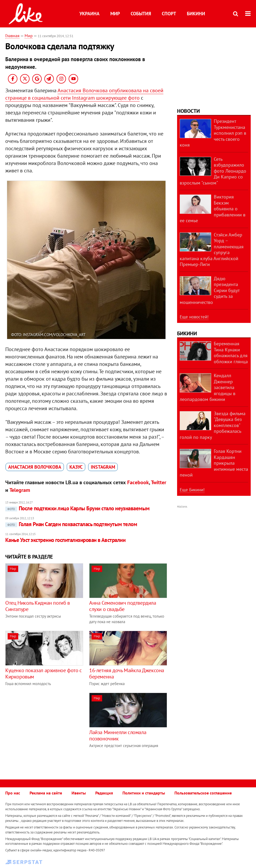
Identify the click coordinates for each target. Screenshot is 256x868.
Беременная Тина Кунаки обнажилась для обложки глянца (231, 353)
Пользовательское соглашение (203, 793)
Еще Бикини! (192, 490)
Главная (12, 36)
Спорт (169, 14)
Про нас (13, 793)
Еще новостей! (194, 317)
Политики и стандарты (144, 793)
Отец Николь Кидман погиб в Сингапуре (38, 606)
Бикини (196, 14)
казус (76, 467)
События (141, 14)
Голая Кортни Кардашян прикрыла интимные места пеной (214, 463)
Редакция (104, 793)
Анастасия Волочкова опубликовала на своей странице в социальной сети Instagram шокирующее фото (84, 94)
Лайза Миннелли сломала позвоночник (118, 735)
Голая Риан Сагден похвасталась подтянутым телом (71, 524)
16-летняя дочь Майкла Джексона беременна (127, 673)
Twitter (159, 482)
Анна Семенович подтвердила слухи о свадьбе (123, 606)
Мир (115, 14)
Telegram (20, 490)
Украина (89, 14)
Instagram (103, 467)
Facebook (138, 482)
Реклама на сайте (46, 793)
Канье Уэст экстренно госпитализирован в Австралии (65, 540)
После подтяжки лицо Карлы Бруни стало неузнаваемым (77, 508)
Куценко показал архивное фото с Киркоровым (44, 673)
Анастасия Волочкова (35, 467)
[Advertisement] (50, 730)
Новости (188, 111)
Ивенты (79, 793)
